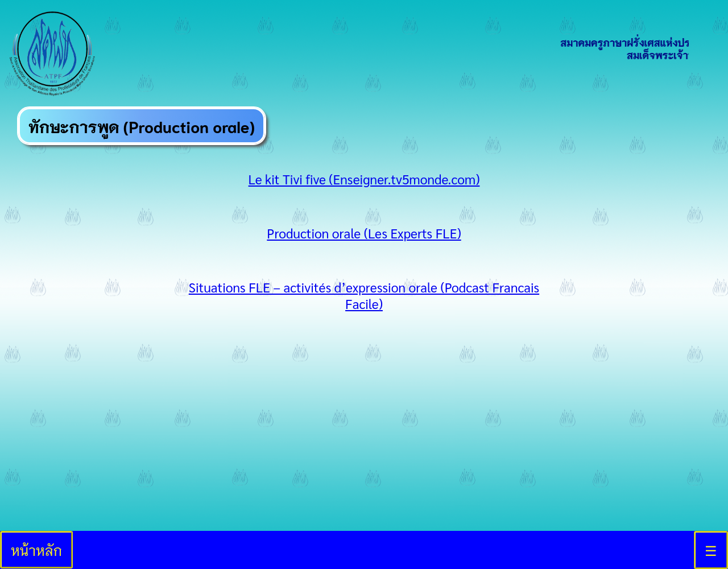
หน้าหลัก (36, 550)
